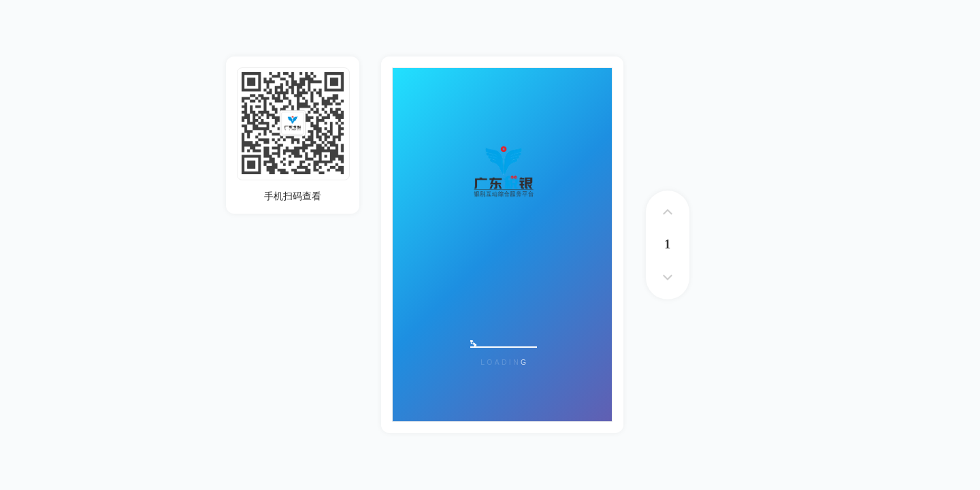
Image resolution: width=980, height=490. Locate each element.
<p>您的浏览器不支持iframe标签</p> (502, 245)
